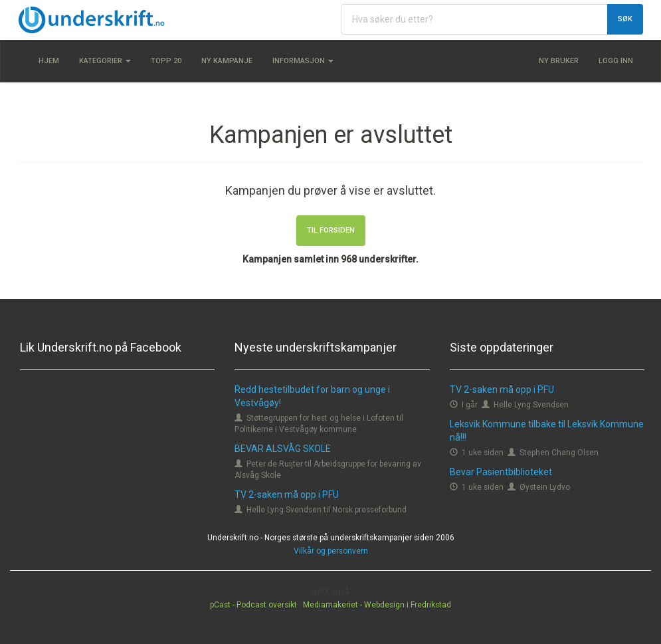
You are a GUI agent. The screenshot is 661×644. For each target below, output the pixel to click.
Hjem (49, 61)
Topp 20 (166, 61)
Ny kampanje (227, 61)
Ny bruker (559, 61)
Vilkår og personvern (331, 551)
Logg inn (616, 61)
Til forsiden (331, 230)
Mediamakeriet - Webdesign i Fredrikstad (377, 605)
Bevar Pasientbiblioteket (501, 472)
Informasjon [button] (303, 61)
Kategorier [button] (105, 61)
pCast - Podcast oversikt (253, 605)
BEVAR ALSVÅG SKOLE (283, 449)
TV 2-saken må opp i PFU (287, 494)
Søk (625, 19)
